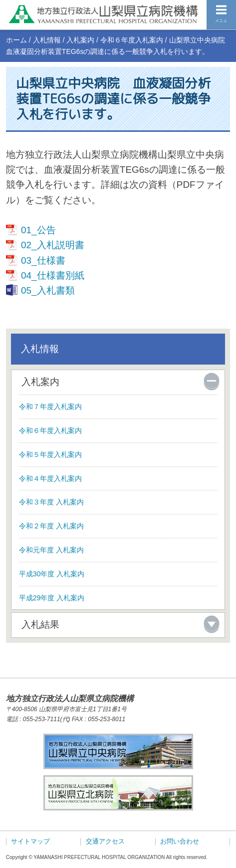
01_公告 (38, 230)
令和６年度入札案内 (132, 40)
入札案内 (80, 40)
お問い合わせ (180, 842)
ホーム (16, 40)
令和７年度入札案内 (50, 407)
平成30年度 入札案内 (52, 574)
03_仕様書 (43, 260)
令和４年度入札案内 (50, 478)
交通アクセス (105, 842)
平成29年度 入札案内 (52, 598)
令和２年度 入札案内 (51, 526)
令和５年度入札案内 (50, 454)
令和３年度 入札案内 (51, 502)
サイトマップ (30, 842)
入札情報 (47, 40)
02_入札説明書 (53, 245)
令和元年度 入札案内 (51, 550)
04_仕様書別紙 (53, 275)
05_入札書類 (48, 290)
